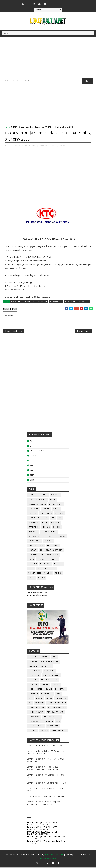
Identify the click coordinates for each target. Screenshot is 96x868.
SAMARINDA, (53, 145)
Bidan (53, 501)
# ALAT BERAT (17, 301)
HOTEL (40, 690)
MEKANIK (46, 528)
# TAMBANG (84, 301)
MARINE (40, 699)
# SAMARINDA (71, 301)
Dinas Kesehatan (51, 676)
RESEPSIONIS (53, 556)
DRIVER (56, 510)
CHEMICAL (33, 667)
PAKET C (34, 457)
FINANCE (56, 685)
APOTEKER (55, 496)
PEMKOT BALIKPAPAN (57, 704)
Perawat (32, 551)
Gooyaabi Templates (54, 855)
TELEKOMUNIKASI (59, 731)
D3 (31, 442)
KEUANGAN (33, 695)
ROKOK (41, 727)
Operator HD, (42, 145)
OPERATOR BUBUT (49, 533)
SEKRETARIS (46, 565)
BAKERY (45, 658)
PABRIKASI (40, 704)
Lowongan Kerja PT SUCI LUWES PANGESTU (48, 747)
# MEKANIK (43, 301)
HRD (53, 519)
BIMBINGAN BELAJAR (50, 663)
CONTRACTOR (46, 667)
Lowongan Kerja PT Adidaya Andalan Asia (47, 784)
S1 (31, 462)
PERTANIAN (33, 722)
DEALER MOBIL (35, 672)
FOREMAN (60, 514)
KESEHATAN (60, 690)
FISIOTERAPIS (46, 514)
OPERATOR (33, 533)
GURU (45, 519)
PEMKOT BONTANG (37, 708)
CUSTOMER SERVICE (37, 505)
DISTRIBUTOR (34, 676)
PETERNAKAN (47, 722)
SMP (32, 476)
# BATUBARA (30, 301)
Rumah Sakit (53, 727)
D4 (31, 447)
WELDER (42, 579)
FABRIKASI (33, 685)
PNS (50, 537)
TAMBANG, (63, 145)
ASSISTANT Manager (38, 501)
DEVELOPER (34, 510)
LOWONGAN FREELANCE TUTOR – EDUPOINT (48, 797)
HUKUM (49, 690)
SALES (31, 560)
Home (7, 127)
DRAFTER (46, 510)
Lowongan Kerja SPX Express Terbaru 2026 (47, 837)
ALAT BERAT (43, 496)
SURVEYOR (42, 569)
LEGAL (59, 695)
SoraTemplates (22, 855)
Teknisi (59, 574)
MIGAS (49, 699)
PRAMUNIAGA (60, 537)
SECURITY (33, 565)
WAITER (32, 579)
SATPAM (41, 560)
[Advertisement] (48, 58)
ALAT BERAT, (13, 145)
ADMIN (31, 496)
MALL (31, 699)
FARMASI (45, 685)
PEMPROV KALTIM (36, 713)
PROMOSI (48, 542)
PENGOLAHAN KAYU (55, 713)
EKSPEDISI (33, 681)
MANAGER (55, 523)
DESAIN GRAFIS (56, 505)
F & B (55, 681)
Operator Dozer (36, 537)
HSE (60, 519)
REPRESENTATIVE (36, 556)
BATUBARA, (23, 145)
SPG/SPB (58, 565)
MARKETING (34, 528)
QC (41, 551)
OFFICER (57, 528)
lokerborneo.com (48, 860)
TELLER (53, 569)
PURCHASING (53, 546)
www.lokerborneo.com (37, 594)
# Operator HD (56, 301)
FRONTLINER (34, 519)
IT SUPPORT (34, 523)
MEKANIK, (32, 145)
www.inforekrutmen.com (38, 596)
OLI (30, 704)
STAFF (31, 569)
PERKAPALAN (34, 718)
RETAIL (31, 727)
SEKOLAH (32, 731)
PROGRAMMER (35, 542)
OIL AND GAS (61, 699)
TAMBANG (15, 127)
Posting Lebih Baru (14, 332)
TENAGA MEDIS (35, 574)
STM (32, 481)
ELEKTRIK (33, 514)
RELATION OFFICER (54, 551)
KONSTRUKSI (47, 695)
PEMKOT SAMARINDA (57, 708)
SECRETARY (53, 560)
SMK (32, 471)
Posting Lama (83, 332)
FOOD (31, 690)
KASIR (45, 523)
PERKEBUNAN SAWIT (52, 718)
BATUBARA (33, 663)
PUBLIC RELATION (36, 546)
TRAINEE (48, 574)
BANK (54, 658)
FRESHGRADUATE (39, 452)
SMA (32, 466)
